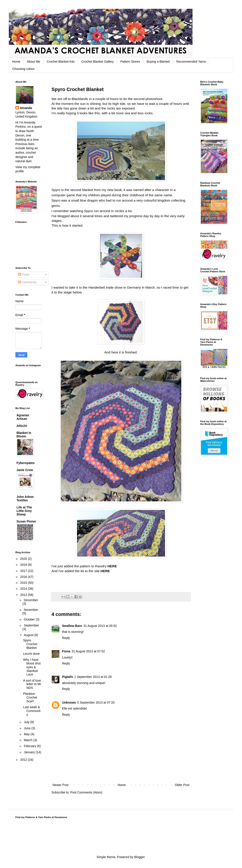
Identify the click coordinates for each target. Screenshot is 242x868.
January (30, 752)
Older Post (182, 785)
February (30, 746)
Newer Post (60, 785)
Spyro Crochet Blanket (30, 644)
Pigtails (68, 677)
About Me (33, 62)
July (27, 722)
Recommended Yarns (191, 62)
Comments (27, 282)
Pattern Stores (130, 62)
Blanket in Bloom (24, 435)
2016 (24, 577)
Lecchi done (31, 654)
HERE (112, 566)
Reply (66, 638)
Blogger (139, 857)
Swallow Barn (72, 626)
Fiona (66, 651)
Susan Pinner (26, 521)
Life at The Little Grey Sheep (24, 511)
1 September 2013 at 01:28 (93, 677)
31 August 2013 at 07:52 (88, 651)
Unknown (69, 702)
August (29, 635)
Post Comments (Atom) (86, 792)
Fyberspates (26, 463)
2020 (24, 559)
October (30, 619)
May (27, 734)
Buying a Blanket (158, 62)
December (31, 600)
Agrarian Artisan (23, 417)
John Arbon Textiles (25, 499)
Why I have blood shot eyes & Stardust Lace (32, 667)
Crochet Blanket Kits (61, 62)
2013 (24, 595)
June (27, 728)
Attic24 (22, 426)
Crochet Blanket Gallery (97, 62)
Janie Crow (25, 470)
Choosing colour (23, 69)
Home (16, 62)
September (31, 625)
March (28, 740)
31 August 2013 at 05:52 (100, 626)
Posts (24, 275)
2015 (24, 583)
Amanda (26, 108)
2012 (24, 760)
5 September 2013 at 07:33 (96, 702)
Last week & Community (32, 711)
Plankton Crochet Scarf (30, 697)
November (31, 610)
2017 (24, 571)
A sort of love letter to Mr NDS (32, 684)
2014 (24, 589)
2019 (24, 565)
